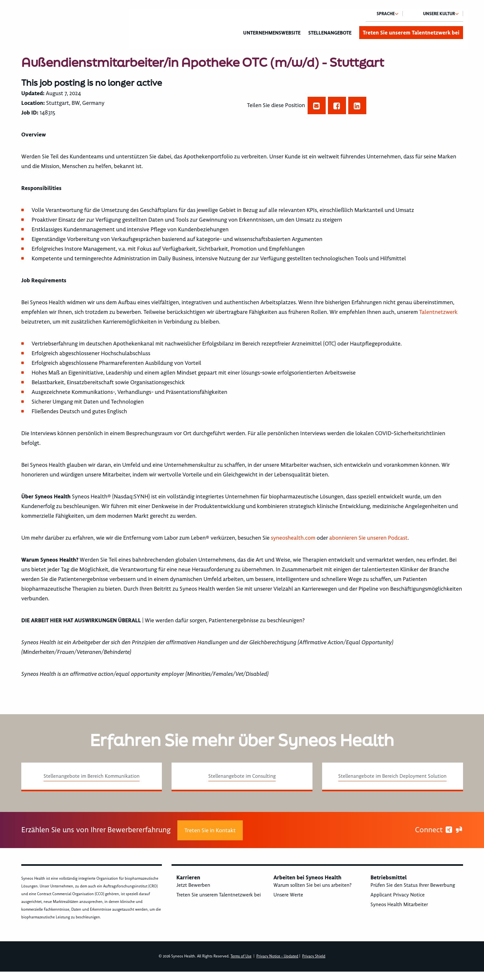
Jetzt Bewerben (193, 885)
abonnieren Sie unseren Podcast (368, 538)
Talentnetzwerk (438, 312)
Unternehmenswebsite (272, 33)
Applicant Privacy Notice (398, 895)
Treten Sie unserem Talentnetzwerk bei (411, 33)
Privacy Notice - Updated (277, 956)
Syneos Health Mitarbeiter (399, 905)
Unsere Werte (288, 895)
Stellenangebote (330, 33)
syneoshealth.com (293, 538)
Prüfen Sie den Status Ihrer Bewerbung (413, 885)
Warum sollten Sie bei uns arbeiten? (312, 885)
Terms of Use (241, 956)
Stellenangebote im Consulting (242, 776)
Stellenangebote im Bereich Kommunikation (92, 776)
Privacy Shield (314, 956)
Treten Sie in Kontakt (210, 830)
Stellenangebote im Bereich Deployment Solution (392, 776)
